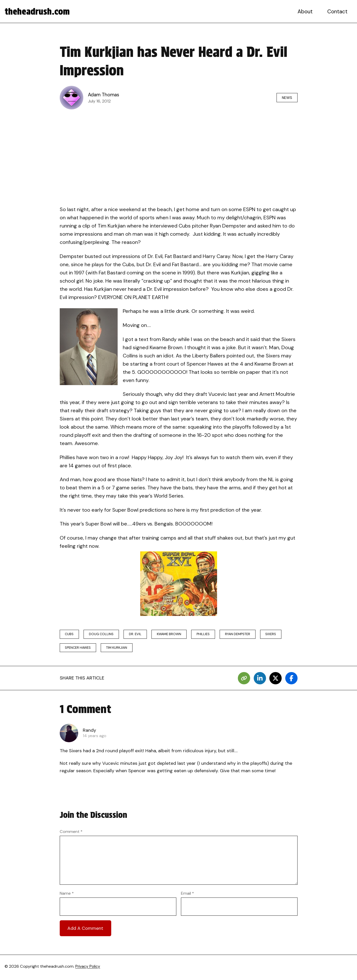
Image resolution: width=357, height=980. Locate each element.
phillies (214, 635)
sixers (286, 635)
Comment (71, 834)
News (285, 97)
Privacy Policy (88, 968)
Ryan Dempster (250, 635)
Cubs (70, 635)
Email (187, 895)
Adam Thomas (105, 95)
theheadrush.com (39, 12)
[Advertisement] (179, 151)
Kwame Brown (177, 635)
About (306, 12)
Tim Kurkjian (121, 649)
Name (67, 895)
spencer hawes (79, 649)
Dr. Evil (141, 635)
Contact (338, 12)
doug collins (105, 635)
